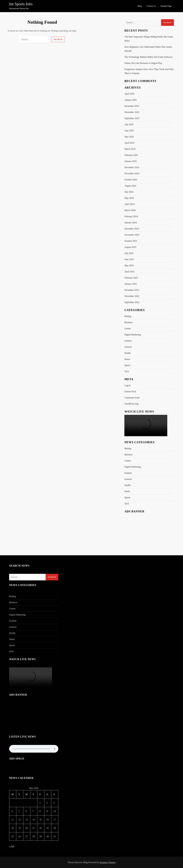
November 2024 (132, 173)
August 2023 (130, 247)
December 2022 (132, 290)
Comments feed (132, 398)
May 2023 (129, 265)
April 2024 (129, 204)
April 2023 (129, 272)
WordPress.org (131, 404)
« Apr (12, 846)
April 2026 (129, 94)
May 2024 (129, 198)
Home (127, 359)
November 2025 (132, 112)
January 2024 (131, 223)
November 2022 (132, 296)
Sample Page (166, 6)
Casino (128, 328)
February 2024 (131, 216)
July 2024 (129, 192)
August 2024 (130, 186)
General (128, 347)
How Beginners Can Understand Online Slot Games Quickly (148, 49)
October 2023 (131, 241)
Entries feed (130, 392)
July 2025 (129, 124)
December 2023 (132, 229)
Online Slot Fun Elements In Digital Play (143, 63)
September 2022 (132, 302)
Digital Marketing (133, 335)
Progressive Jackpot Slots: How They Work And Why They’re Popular (149, 71)
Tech (127, 371)
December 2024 (132, 167)
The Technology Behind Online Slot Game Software (148, 57)
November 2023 (132, 235)
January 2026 (131, 100)
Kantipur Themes (108, 862)
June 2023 (129, 259)
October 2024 (131, 180)
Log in (127, 385)
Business (128, 322)
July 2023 (129, 253)
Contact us (151, 6)
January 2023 (131, 284)
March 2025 (130, 149)
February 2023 (131, 278)
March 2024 (130, 210)
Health (127, 353)
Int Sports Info (21, 4)
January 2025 (131, 161)
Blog (140, 6)
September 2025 (132, 118)
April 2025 (129, 143)
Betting (128, 316)
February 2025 (131, 155)
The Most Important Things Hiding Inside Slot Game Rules (149, 39)
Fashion (128, 341)
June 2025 (129, 131)
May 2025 (129, 137)
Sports (127, 365)
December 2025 (132, 106)
